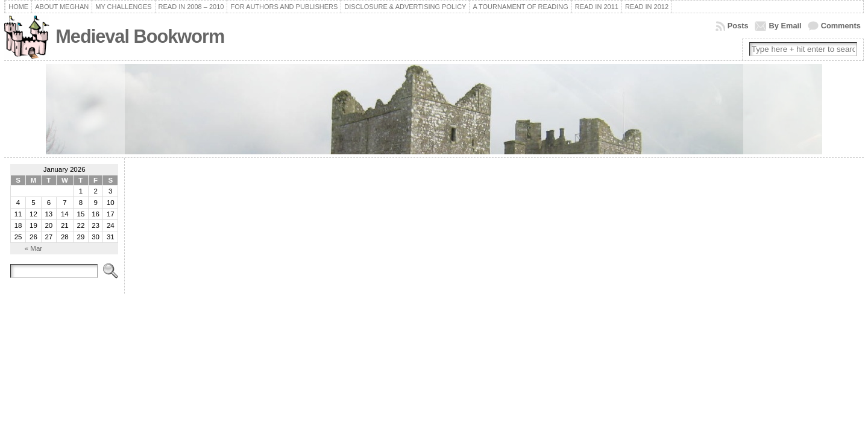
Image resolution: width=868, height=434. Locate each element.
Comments (841, 26)
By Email (785, 26)
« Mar (33, 248)
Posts (738, 26)
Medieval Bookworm (140, 36)
